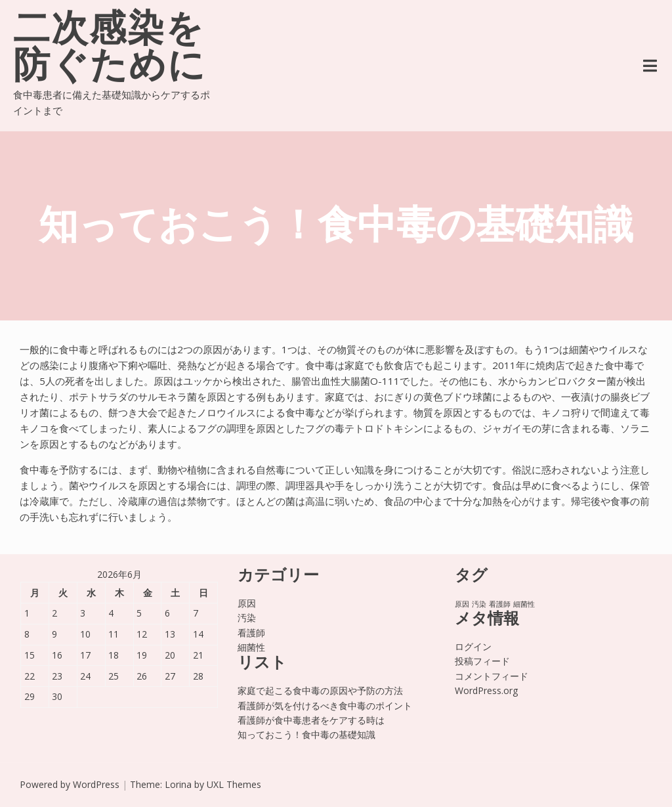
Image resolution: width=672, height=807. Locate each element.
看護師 (251, 633)
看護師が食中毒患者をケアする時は (311, 720)
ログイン (473, 646)
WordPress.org (486, 690)
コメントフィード (492, 676)
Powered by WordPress (70, 784)
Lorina (178, 784)
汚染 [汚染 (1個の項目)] (479, 604)
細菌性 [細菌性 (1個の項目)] (524, 604)
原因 (247, 603)
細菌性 (251, 647)
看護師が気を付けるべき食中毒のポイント (325, 706)
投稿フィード (482, 661)
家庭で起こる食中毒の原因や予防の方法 (320, 690)
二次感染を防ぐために (110, 50)
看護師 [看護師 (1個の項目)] (500, 604)
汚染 (247, 618)
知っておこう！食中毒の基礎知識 (306, 734)
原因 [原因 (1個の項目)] (462, 604)
